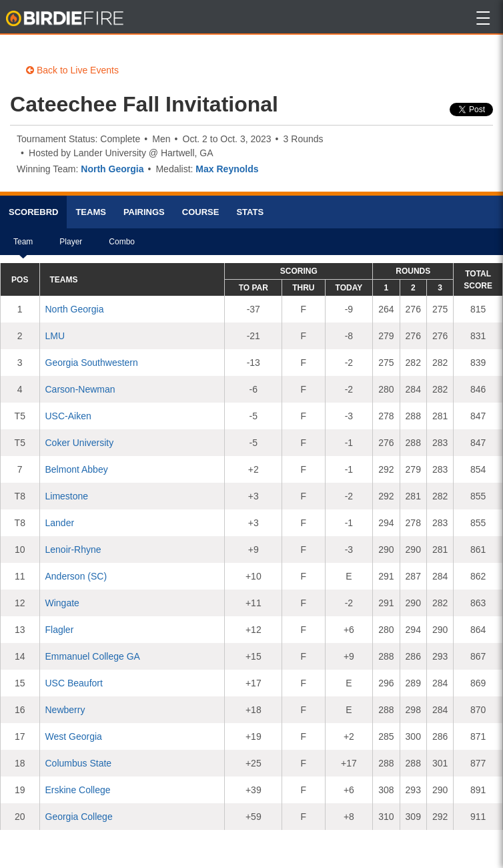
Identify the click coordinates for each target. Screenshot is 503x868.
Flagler (60, 630)
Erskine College (78, 790)
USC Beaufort (74, 683)
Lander (60, 523)
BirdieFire (66, 19)
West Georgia (74, 736)
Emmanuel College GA (93, 656)
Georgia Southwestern (92, 363)
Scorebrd (33, 212)
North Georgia (112, 169)
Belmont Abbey (77, 469)
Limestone (67, 496)
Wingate (62, 603)
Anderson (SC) (76, 576)
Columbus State (79, 763)
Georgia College (79, 817)
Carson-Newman (80, 389)
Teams (91, 212)
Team (23, 246)
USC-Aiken (68, 416)
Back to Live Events (72, 70)
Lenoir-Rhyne (73, 550)
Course (201, 212)
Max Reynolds (227, 169)
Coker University (80, 443)
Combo (122, 246)
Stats (250, 212)
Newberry (65, 710)
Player (71, 246)
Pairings (144, 212)
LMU (55, 336)
